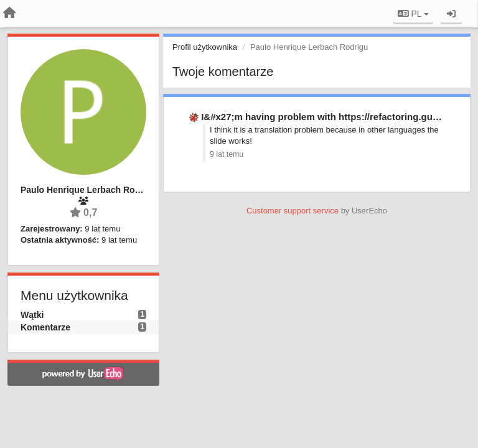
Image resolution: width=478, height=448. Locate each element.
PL (413, 14)
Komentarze (45, 327)
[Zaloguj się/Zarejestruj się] (451, 14)
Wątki (32, 315)
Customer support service (293, 211)
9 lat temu (227, 154)
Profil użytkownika (205, 47)
